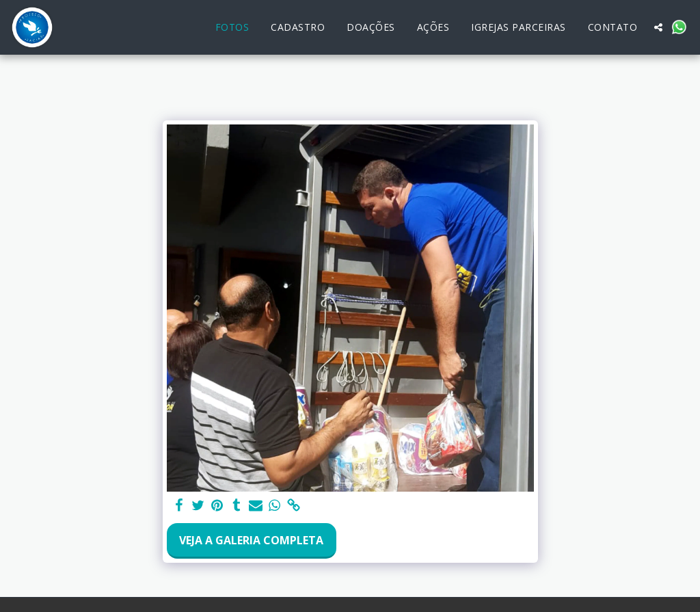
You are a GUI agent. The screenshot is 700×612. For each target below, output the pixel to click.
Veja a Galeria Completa (251, 540)
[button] (658, 27)
